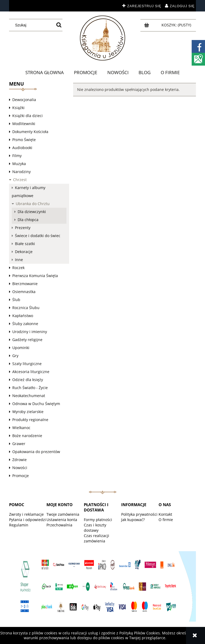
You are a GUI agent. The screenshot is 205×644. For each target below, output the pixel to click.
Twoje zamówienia (63, 514)
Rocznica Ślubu (26, 308)
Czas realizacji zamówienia (96, 538)
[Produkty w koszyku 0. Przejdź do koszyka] (177, 25)
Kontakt (165, 514)
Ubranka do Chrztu (33, 204)
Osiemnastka (24, 292)
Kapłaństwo (23, 316)
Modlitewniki (24, 124)
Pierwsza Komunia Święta (35, 276)
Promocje (21, 476)
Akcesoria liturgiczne (31, 372)
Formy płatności (98, 520)
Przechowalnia (59, 525)
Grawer (19, 444)
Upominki (21, 348)
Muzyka (19, 164)
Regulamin (19, 525)
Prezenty (23, 228)
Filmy (17, 156)
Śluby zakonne (25, 324)
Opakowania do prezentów (36, 452)
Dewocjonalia (24, 100)
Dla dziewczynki (32, 212)
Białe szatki (25, 244)
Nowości (20, 468)
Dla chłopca (28, 220)
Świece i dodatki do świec (38, 236)
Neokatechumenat (29, 396)
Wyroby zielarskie (28, 412)
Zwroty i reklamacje (26, 514)
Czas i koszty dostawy (95, 528)
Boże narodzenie (27, 436)
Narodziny (21, 172)
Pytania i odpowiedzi (27, 520)
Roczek (18, 268)
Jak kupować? (133, 520)
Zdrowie (19, 460)
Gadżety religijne (27, 340)
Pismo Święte (24, 140)
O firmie (166, 520)
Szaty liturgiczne (27, 364)
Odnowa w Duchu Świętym (36, 404)
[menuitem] (45, 73)
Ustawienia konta (62, 520)
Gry (15, 356)
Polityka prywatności (139, 514)
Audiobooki (22, 148)
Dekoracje (24, 252)
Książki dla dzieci (27, 116)
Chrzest (20, 180)
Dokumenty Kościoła (30, 132)
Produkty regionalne (30, 420)
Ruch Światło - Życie (30, 388)
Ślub (16, 300)
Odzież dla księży (28, 380)
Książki (18, 108)
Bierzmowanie (25, 284)
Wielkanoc (21, 428)
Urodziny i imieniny (30, 332)
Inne (19, 260)
